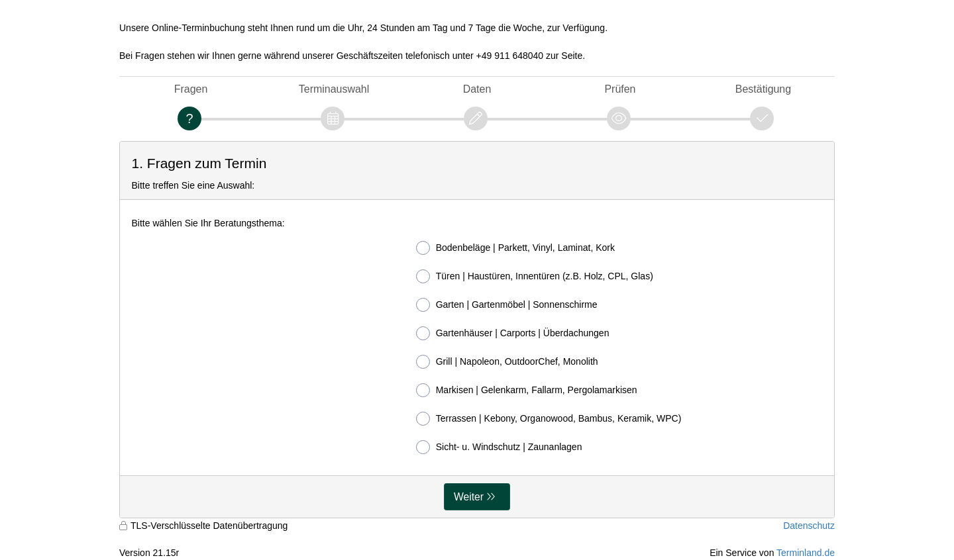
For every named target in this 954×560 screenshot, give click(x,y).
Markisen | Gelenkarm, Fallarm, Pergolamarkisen (527, 390)
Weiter (469, 497)
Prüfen (620, 89)
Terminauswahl (334, 89)
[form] (477, 330)
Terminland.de (806, 553)
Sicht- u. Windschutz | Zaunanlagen (499, 447)
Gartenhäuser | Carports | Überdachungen (513, 333)
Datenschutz (809, 526)
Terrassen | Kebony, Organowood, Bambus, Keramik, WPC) (549, 419)
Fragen (191, 89)
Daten (477, 89)
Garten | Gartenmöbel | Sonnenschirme (507, 305)
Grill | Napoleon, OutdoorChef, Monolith (507, 362)
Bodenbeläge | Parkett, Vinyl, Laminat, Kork (515, 248)
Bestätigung (763, 89)
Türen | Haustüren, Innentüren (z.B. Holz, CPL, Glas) (535, 276)
